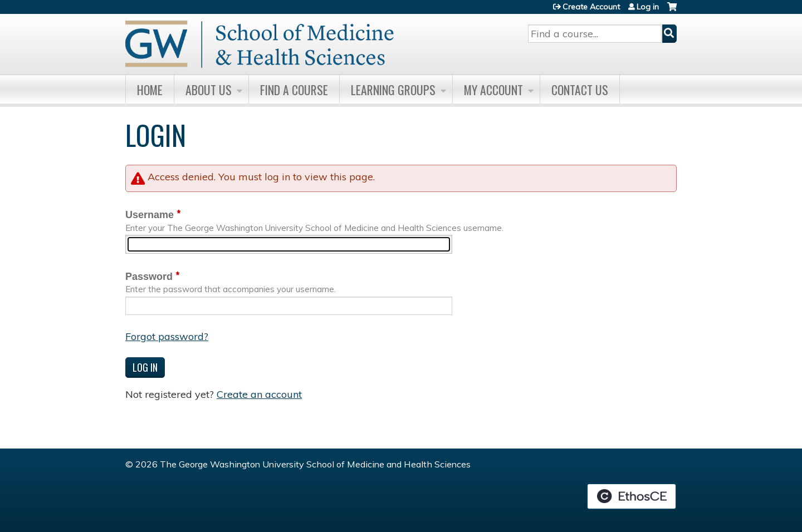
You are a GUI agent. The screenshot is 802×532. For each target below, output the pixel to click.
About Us (209, 90)
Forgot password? (167, 336)
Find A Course (294, 90)
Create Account (591, 7)
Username (150, 215)
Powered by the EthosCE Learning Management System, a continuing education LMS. (632, 496)
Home (150, 90)
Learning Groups (393, 90)
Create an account (259, 394)
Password (149, 277)
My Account (493, 90)
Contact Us (580, 90)
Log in (648, 7)
